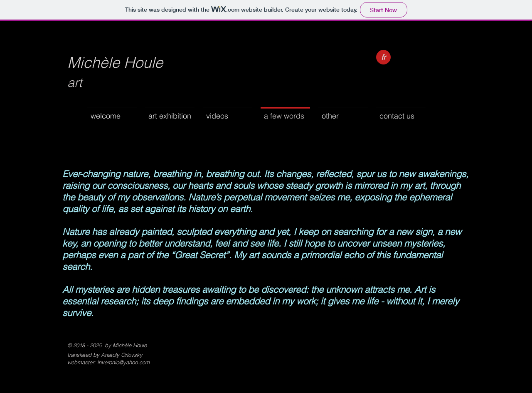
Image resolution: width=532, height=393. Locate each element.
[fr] (383, 57)
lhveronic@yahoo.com (123, 362)
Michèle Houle (115, 62)
